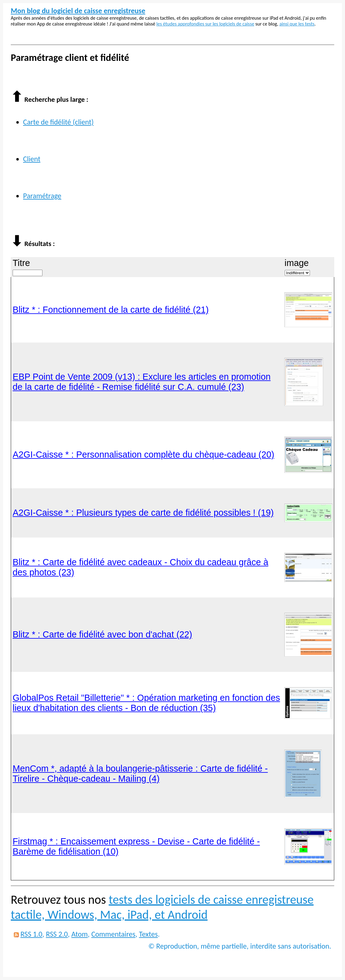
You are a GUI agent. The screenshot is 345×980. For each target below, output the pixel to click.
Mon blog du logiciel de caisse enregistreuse (78, 11)
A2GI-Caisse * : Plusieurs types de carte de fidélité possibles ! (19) (143, 513)
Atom (80, 934)
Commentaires (113, 934)
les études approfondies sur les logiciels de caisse (205, 24)
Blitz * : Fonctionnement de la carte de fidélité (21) (111, 310)
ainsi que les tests (297, 24)
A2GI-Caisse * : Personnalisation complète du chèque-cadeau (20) (143, 454)
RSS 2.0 (57, 934)
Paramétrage (42, 196)
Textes (148, 934)
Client (32, 159)
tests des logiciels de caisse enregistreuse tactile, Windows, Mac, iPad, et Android (162, 907)
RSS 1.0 (31, 934)
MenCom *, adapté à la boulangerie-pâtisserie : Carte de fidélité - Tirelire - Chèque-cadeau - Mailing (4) (140, 774)
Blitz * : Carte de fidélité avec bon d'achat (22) (102, 634)
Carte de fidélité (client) (58, 122)
